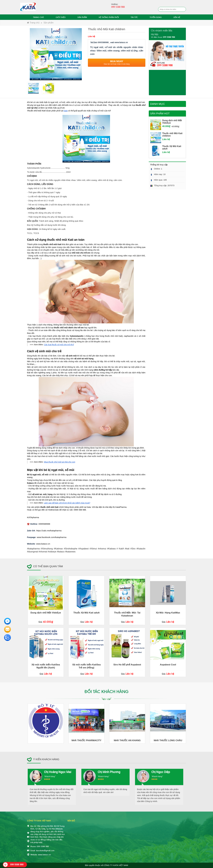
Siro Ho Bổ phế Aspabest (127, 665)
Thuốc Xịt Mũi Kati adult (86, 613)
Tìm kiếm (184, 10)
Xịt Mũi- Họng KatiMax (168, 613)
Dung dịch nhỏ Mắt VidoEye (46, 613)
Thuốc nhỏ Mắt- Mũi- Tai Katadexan (127, 614)
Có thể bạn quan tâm (48, 566)
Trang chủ (33, 23)
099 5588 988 (165, 65)
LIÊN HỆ (177, 17)
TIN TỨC (134, 17)
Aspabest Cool (168, 665)
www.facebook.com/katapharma (52, 537)
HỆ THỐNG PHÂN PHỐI (109, 17)
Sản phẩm (49, 23)
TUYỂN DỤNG (156, 17)
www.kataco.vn (43, 544)
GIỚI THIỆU (61, 17)
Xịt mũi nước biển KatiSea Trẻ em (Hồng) (86, 666)
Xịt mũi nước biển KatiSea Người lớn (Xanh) (46, 666)
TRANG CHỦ (38, 17)
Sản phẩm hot (160, 113)
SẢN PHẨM (82, 17)
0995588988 (44, 524)
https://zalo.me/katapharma (49, 531)
